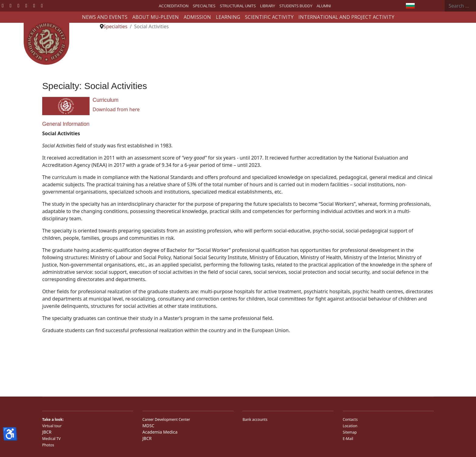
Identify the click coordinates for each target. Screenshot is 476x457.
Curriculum (105, 100)
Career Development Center (166, 419)
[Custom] (42, 5)
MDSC (148, 426)
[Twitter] (11, 5)
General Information (66, 124)
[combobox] (460, 6)
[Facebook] (3, 5)
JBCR (47, 432)
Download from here (116, 109)
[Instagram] (34, 5)
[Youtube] (19, 5)
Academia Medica (160, 432)
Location (350, 426)
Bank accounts (255, 419)
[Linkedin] (26, 5)
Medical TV (51, 439)
